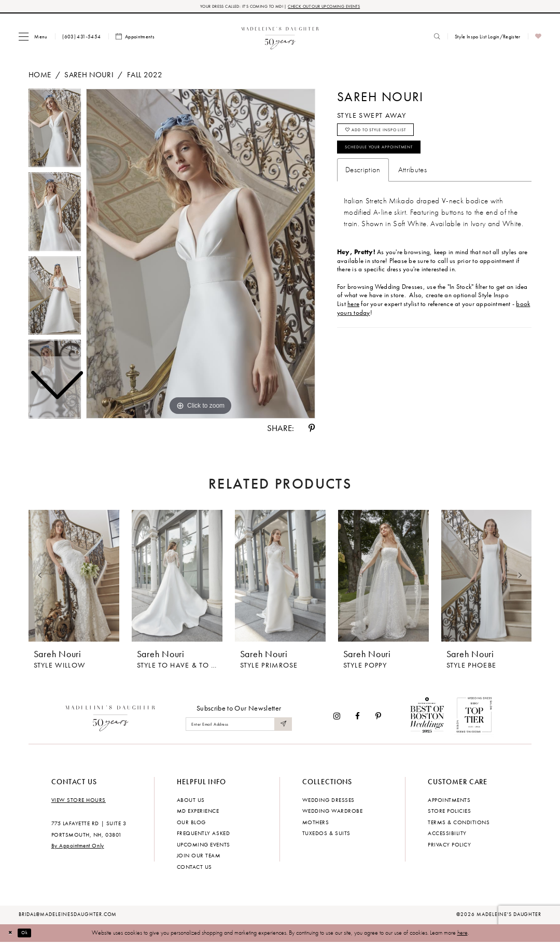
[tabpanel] (201, 256)
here (463, 935)
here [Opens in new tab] (353, 317)
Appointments (449, 801)
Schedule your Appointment (395, 158)
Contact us (194, 868)
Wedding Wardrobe (332, 813)
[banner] (280, 38)
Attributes (412, 183)
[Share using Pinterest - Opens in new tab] (312, 430)
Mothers (316, 824)
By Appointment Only (78, 848)
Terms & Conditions (459, 824)
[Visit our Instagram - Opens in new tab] (337, 718)
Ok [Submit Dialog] (31, 935)
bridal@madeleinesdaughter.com (68, 917)
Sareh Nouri (89, 76)
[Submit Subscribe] (282, 726)
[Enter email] (239, 726)
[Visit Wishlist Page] (538, 39)
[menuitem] (33, 38)
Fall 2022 (145, 76)
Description (363, 183)
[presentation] (74, 578)
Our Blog (191, 824)
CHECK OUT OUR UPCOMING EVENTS (334, 7)
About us (191, 801)
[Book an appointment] (135, 39)
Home (40, 76)
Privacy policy (449, 846)
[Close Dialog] (13, 935)
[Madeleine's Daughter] (111, 718)
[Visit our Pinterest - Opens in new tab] (378, 718)
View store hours (79, 801)
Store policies (449, 813)
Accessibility (447, 835)
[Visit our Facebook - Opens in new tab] (358, 718)
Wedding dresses (328, 801)
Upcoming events (204, 846)
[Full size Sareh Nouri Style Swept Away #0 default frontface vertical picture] (201, 256)
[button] (33, 38)
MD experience (198, 813)
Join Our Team (199, 857)
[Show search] (437, 38)
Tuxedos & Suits (326, 835)
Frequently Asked (203, 835)
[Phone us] (82, 38)
